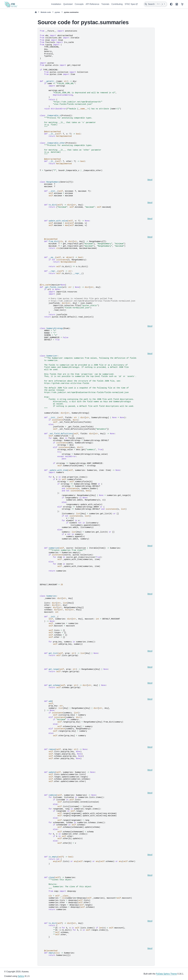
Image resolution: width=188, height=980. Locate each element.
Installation (56, 4)
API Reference (92, 4)
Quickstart (68, 4)
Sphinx (21, 976)
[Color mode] (171, 4)
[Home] (36, 12)
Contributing (117, 4)
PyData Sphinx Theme (166, 974)
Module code (46, 12)
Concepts (79, 4)
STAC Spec (130, 4)
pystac (58, 12)
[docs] (150, 180)
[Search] (155, 4)
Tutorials (105, 4)
